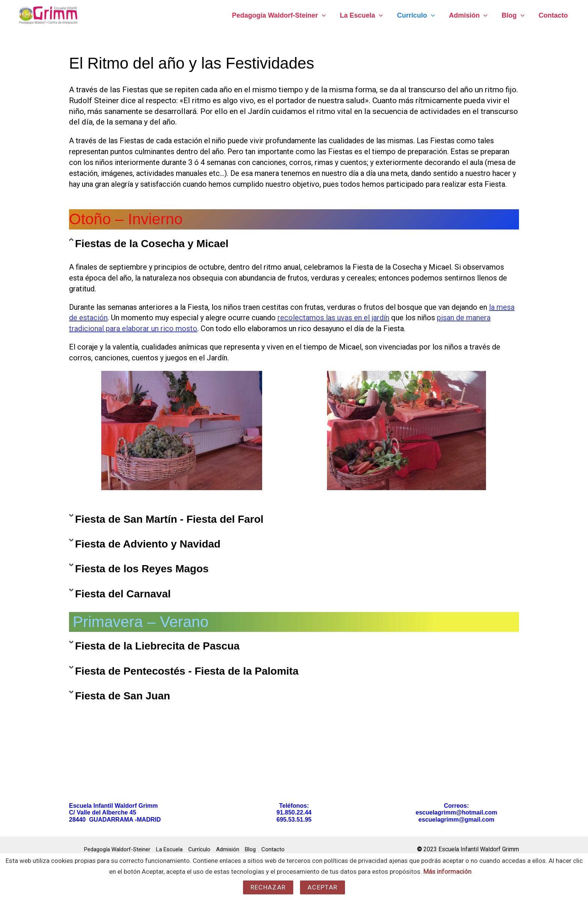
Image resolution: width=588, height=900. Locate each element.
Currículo (418, 15)
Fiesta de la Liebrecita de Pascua (157, 646)
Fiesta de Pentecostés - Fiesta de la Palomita (187, 671)
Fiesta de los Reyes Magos (142, 569)
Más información (447, 871)
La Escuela (364, 15)
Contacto (553, 15)
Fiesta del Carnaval (123, 594)
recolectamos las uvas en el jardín (333, 318)
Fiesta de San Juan (123, 696)
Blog (514, 15)
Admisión (470, 15)
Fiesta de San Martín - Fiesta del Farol (169, 519)
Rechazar (268, 887)
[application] (325, 15)
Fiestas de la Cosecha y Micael (152, 244)
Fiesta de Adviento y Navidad (148, 544)
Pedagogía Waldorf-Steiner (282, 15)
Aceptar (322, 887)
